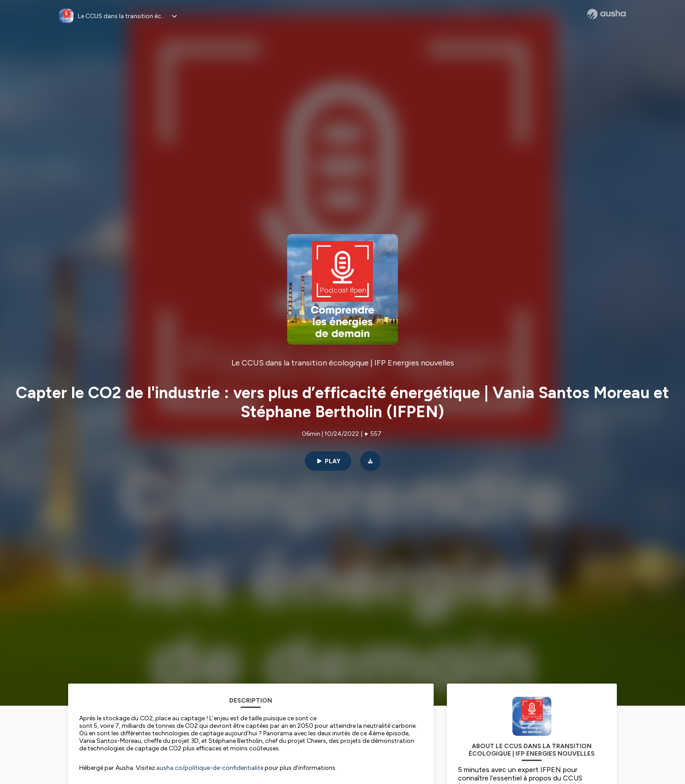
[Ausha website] (606, 14)
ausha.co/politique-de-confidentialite (210, 768)
